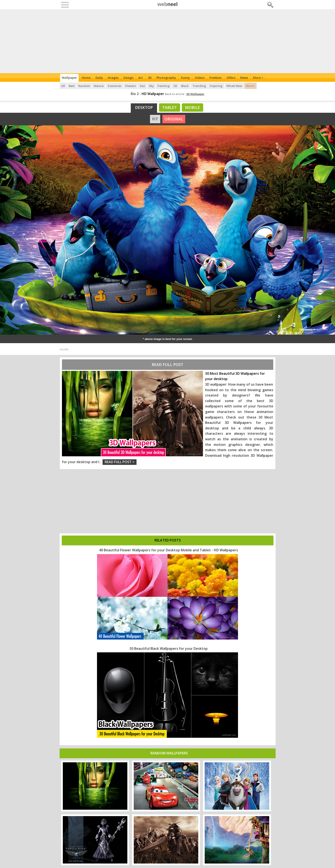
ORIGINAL (174, 119)
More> (250, 85)
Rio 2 (135, 94)
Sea (143, 85)
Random (84, 85)
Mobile (192, 107)
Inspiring (216, 85)
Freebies (217, 78)
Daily (99, 78)
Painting (164, 85)
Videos (201, 78)
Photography (167, 78)
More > (259, 78)
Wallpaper (70, 78)
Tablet (170, 107)
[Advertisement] (168, 41)
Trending (199, 85)
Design (129, 78)
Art (141, 78)
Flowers (131, 85)
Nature (99, 85)
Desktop (144, 107)
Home (86, 78)
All (63, 85)
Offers (232, 78)
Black (185, 85)
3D (150, 78)
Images (114, 78)
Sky (152, 85)
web (168, 4)
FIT (155, 119)
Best (72, 85)
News (245, 78)
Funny (186, 78)
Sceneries (115, 85)
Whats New (233, 85)
